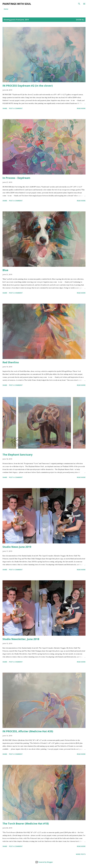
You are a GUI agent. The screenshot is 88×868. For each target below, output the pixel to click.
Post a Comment (16, 108)
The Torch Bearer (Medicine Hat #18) (26, 823)
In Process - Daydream (16, 178)
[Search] (79, 4)
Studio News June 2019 (17, 547)
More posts (81, 854)
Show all (80, 20)
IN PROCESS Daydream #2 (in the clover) (28, 86)
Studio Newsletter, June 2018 (21, 639)
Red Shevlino (11, 362)
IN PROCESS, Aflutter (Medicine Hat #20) (28, 731)
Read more (81, 108)
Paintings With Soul (17, 4)
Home (6, 9)
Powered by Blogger (44, 862)
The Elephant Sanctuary (18, 455)
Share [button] (5, 108)
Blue (5, 270)
